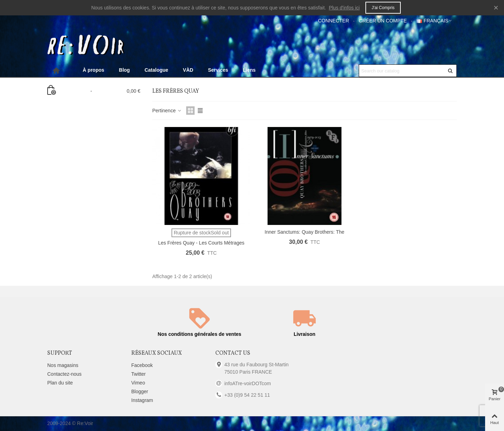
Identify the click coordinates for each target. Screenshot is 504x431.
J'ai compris (383, 8)
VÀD (188, 70)
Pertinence (167, 111)
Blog (124, 70)
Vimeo (138, 383)
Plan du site (60, 383)
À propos (93, 70)
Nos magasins (63, 365)
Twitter (138, 374)
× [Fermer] (496, 8)
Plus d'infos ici (344, 8)
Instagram (142, 400)
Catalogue (156, 70)
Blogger (140, 391)
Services (218, 70)
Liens (249, 70)
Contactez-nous (64, 374)
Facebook (142, 365)
